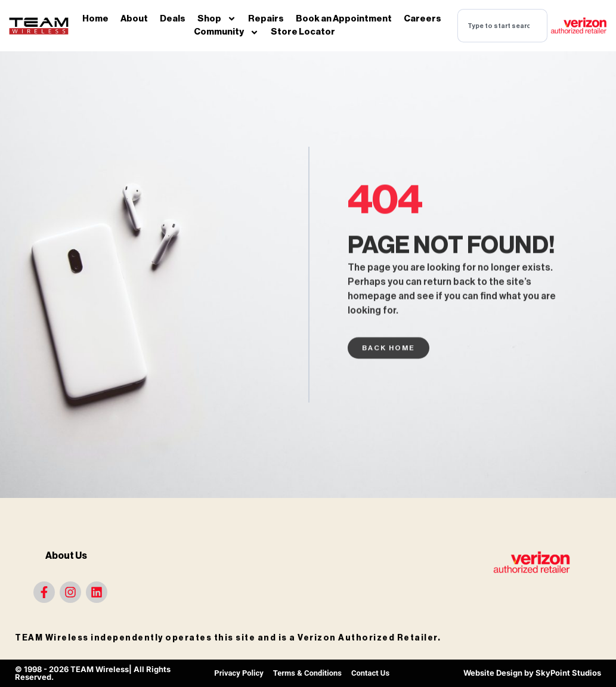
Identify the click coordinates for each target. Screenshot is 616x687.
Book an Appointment (344, 19)
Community (226, 33)
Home (95, 19)
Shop (217, 19)
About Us (66, 556)
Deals (173, 19)
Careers (422, 19)
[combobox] (502, 26)
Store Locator (303, 32)
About (134, 19)
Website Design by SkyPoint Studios (532, 673)
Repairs (266, 19)
